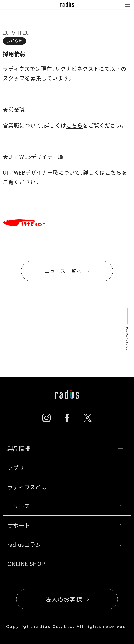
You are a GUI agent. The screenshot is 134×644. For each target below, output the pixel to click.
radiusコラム (65, 544)
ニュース (65, 506)
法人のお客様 (64, 599)
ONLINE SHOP (65, 564)
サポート (65, 525)
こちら (74, 125)
